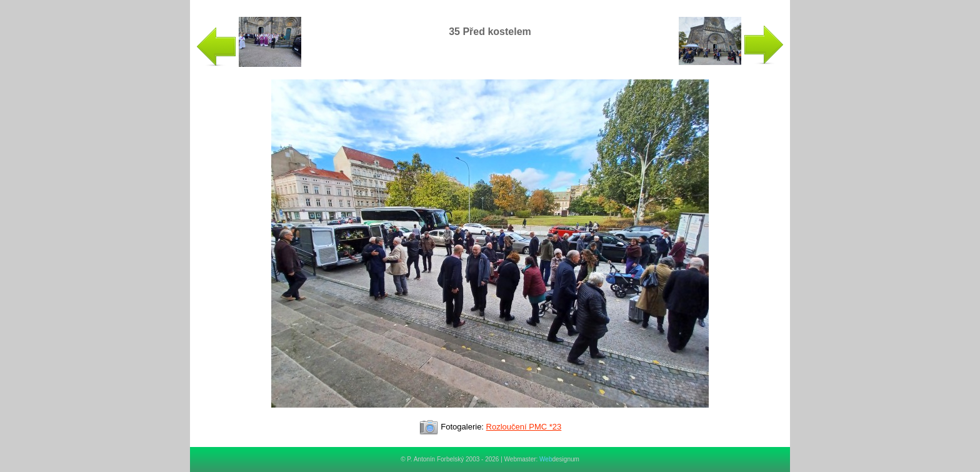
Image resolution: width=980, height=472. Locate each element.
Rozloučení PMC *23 (524, 427)
